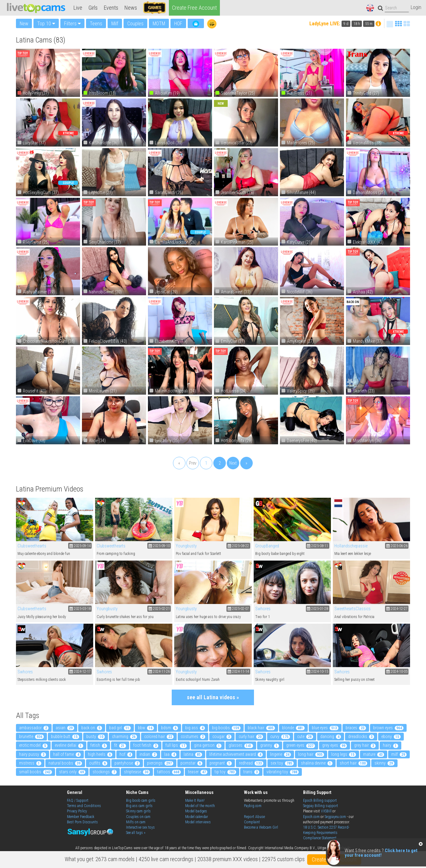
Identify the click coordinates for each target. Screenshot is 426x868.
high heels (100, 754)
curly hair (251, 736)
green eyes (301, 745)
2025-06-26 (397, 546)
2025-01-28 (317, 609)
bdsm (170, 728)
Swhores (263, 609)
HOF (178, 24)
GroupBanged (267, 546)
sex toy (282, 763)
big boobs (226, 728)
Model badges (196, 811)
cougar (222, 736)
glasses (241, 745)
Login (416, 7)
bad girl (120, 728)
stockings (105, 772)
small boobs (35, 772)
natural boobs (65, 763)
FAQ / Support (78, 801)
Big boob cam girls (141, 801)
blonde (293, 728)
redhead (251, 763)
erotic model (33, 745)
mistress (30, 763)
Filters (72, 24)
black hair (261, 728)
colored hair (159, 736)
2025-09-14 (80, 546)
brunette (31, 736)
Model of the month (200, 806)
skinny (384, 763)
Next (233, 463)
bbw (146, 728)
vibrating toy (283, 772)
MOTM (159, 24)
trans (251, 772)
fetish (99, 745)
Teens (96, 24)
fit (120, 745)
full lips (176, 745)
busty (96, 736)
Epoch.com (311, 817)
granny (270, 745)
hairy (390, 745)
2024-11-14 (238, 671)
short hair (353, 763)
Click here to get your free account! (381, 853)
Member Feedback (81, 817)
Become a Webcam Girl (261, 827)
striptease (137, 772)
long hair (311, 754)
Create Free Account (194, 8)
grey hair (365, 745)
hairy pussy (33, 754)
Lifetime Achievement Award (236, 754)
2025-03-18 (80, 609)
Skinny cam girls (138, 811)
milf (399, 754)
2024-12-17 (80, 671)
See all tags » (136, 833)
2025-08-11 (317, 546)
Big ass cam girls (139, 806)
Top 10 (46, 24)
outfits (98, 763)
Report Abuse (254, 817)
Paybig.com (253, 806)
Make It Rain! (195, 801)
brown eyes (388, 728)
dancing (331, 736)
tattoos (169, 772)
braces (356, 728)
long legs (344, 754)
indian (148, 754)
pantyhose (127, 763)
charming (124, 736)
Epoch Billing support (320, 801)
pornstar (191, 763)
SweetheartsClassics (352, 609)
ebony (391, 736)
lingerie (280, 754)
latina (193, 754)
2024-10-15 (317, 671)
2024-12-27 (397, 609)
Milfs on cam (136, 822)
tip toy (225, 772)
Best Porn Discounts (82, 822)
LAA (170, 754)
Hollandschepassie (351, 546)
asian (65, 728)
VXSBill (326, 811)
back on (92, 728)
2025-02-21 (159, 609)
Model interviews (198, 822)
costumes (193, 736)
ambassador (34, 728)
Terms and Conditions (84, 806)
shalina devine (317, 763)
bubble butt (65, 736)
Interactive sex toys (140, 827)
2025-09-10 (159, 546)
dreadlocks (361, 736)
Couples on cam (138, 817)
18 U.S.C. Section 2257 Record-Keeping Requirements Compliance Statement (326, 833)
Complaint (252, 822)
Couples (135, 24)
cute (305, 736)
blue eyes (325, 728)
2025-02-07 (238, 609)
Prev (193, 463)
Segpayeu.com (335, 817)
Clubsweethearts (32, 546)
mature (374, 754)
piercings (160, 763)
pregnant (221, 763)
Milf (115, 24)
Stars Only (72, 772)
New (24, 23)
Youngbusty (186, 546)
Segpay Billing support (321, 806)
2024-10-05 (397, 671)
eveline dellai (69, 745)
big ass (195, 728)
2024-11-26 (159, 671)
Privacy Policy (77, 811)
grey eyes (335, 745)
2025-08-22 (238, 546)
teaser (198, 772)
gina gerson (208, 745)
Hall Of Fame (67, 754)
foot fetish (146, 745)
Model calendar (197, 817)
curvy (280, 736)
